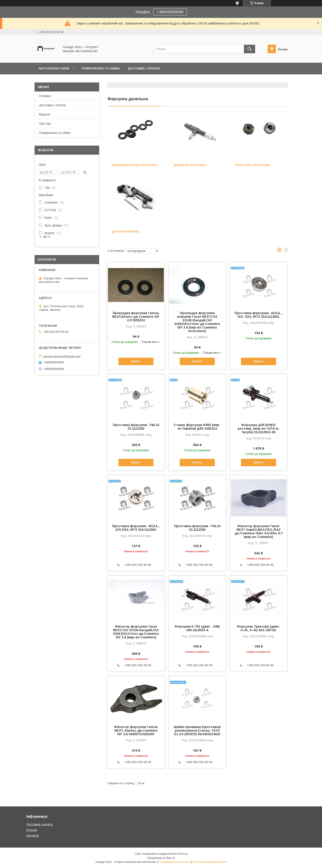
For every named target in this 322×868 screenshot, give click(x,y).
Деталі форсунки (125, 232)
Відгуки (44, 114)
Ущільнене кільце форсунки (134, 165)
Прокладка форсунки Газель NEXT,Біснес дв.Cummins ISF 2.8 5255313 (136, 317)
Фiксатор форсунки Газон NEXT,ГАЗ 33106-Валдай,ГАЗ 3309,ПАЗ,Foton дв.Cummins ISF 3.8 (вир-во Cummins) (136, 632)
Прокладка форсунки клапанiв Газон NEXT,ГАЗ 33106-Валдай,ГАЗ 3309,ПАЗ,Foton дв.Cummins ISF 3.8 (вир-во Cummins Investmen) (197, 322)
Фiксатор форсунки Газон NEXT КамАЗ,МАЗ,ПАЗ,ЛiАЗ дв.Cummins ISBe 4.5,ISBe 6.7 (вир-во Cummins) (258, 531)
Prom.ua (182, 854)
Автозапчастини (54, 68)
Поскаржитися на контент (174, 862)
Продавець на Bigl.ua (161, 858)
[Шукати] (250, 49)
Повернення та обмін (101, 68)
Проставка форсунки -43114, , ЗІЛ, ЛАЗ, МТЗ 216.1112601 (258, 315)
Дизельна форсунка (190, 165)
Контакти (33, 836)
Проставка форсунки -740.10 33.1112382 (136, 427)
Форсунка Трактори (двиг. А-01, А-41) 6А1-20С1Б (258, 628)
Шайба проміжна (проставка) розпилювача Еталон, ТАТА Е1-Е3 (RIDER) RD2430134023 (197, 730)
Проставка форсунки (252, 165)
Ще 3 (47, 236)
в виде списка (286, 251)
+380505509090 (170, 12)
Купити (136, 361)
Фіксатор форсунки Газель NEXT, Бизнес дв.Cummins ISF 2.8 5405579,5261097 (136, 730)
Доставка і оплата (144, 68)
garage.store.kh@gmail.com (62, 356)
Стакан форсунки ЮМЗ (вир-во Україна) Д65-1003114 (197, 427)
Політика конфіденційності (210, 862)
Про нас (45, 124)
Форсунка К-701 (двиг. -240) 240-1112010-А (197, 628)
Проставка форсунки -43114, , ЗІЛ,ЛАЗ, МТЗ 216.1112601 (136, 528)
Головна (45, 96)
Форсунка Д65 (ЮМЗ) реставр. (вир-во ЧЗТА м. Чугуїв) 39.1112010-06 (258, 428)
